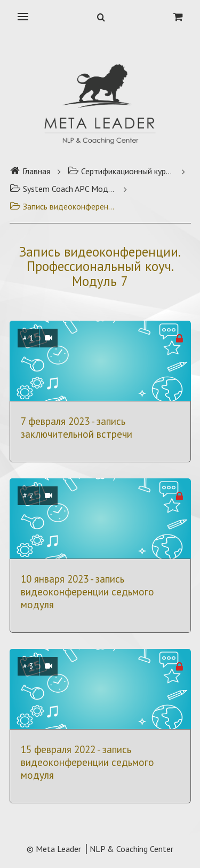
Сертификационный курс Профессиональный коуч (121, 171)
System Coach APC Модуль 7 (63, 189)
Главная (30, 171)
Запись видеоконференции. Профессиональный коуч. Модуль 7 (63, 206)
